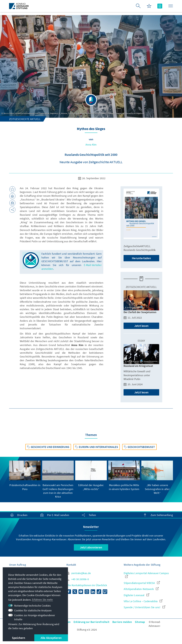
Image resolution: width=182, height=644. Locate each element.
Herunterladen (141, 258)
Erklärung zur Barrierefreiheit (91, 622)
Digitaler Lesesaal (136, 595)
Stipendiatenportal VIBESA (142, 583)
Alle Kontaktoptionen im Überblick (87, 585)
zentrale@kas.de (79, 573)
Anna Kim (91, 145)
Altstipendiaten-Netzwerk (141, 589)
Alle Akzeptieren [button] (51, 638)
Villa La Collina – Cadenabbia (143, 601)
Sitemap (140, 622)
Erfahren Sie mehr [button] (42, 600)
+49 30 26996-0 (78, 579)
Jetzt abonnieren (91, 547)
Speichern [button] (19, 638)
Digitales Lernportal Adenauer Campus (146, 575)
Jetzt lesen (141, 326)
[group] (25, 476)
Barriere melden (122, 622)
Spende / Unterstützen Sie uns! (144, 607)
